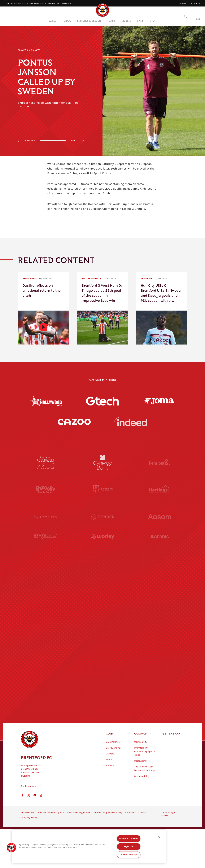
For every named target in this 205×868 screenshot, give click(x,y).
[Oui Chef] (160, 625)
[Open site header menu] (198, 16)
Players (23, 50)
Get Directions (29, 801)
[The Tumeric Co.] (102, 680)
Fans (140, 21)
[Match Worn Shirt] (102, 625)
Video (67, 21)
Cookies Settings (129, 855)
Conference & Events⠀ (17, 3)
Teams (112, 21)
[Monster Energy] (102, 490)
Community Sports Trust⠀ (43, 3)
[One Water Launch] (160, 598)
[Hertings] (160, 490)
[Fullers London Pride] (45, 462)
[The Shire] (102, 653)
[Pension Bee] (160, 462)
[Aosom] (160, 517)
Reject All (129, 847)
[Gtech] (102, 401)
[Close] (159, 837)
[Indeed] (131, 422)
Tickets (126, 21)
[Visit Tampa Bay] (102, 571)
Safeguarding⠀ (64, 3)
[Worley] (102, 544)
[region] (89, 847)
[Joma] (159, 401)
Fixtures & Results (89, 21)
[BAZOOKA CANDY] (45, 490)
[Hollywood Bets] (46, 401)
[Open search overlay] (186, 16)
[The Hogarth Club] (45, 680)
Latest (53, 21)
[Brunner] (45, 625)
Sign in (183, 3)
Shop (153, 21)
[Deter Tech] (45, 517)
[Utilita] (45, 598)
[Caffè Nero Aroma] (102, 707)
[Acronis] (160, 544)
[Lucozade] (160, 680)
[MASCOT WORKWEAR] (160, 571)
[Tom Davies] (160, 653)
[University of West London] (45, 571)
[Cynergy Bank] (102, 462)
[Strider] (102, 517)
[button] (11, 848)
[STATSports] (45, 544)
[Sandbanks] (45, 653)
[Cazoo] (74, 422)
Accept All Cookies (129, 839)
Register (196, 3)
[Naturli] (102, 598)
